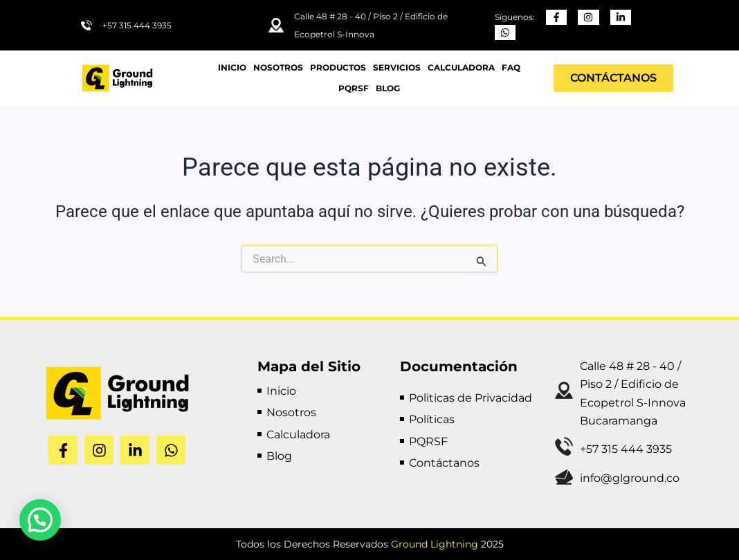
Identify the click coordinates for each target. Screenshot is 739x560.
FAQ (511, 67)
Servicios (397, 67)
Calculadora (461, 67)
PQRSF (354, 88)
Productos (338, 67)
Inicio (232, 67)
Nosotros (278, 67)
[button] (40, 520)
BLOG (388, 88)
